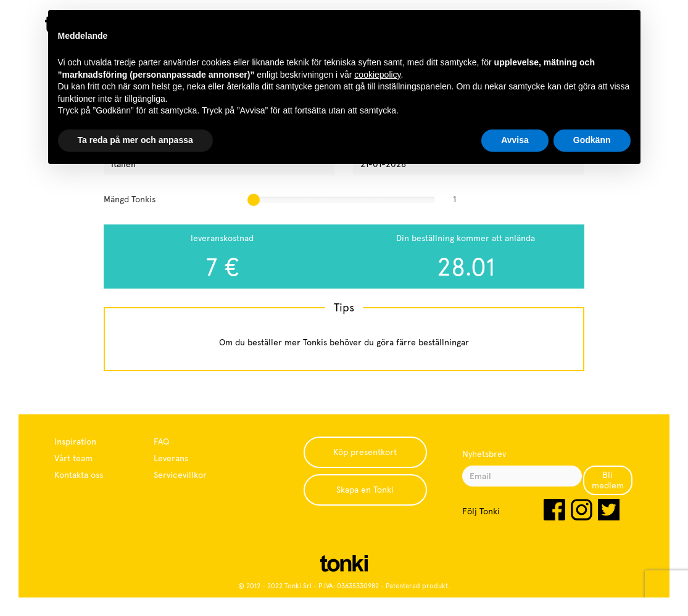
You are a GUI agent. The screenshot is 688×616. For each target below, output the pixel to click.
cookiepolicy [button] (377, 75)
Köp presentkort (365, 452)
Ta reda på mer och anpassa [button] (135, 140)
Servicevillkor (180, 475)
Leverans (171, 458)
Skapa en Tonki (365, 490)
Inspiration (75, 441)
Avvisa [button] (515, 140)
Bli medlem (608, 480)
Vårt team (73, 458)
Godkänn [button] (592, 140)
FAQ (161, 441)
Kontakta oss (79, 475)
